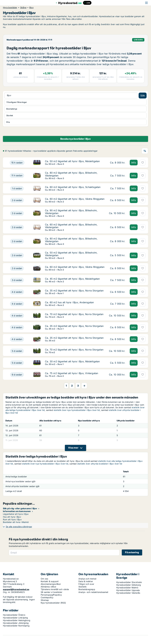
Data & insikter (86, 581)
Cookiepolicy (47, 597)
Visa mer (73, 448)
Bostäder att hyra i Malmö (16, 522)
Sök (143, 96)
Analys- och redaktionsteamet (93, 592)
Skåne (23, 8)
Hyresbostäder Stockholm (129, 582)
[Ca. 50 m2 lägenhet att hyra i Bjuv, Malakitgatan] (17, 163)
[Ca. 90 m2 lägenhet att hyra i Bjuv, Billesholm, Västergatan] (17, 213)
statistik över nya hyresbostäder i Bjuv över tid (77, 410)
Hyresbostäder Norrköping (16, 626)
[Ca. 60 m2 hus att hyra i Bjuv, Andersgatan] (17, 304)
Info (134, 163)
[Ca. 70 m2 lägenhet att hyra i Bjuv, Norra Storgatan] (17, 316)
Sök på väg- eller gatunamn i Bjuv (20, 508)
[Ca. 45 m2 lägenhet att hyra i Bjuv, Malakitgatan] (17, 280)
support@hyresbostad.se (16, 589)
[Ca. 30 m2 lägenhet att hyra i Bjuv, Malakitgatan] (17, 363)
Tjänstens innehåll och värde (55, 589)
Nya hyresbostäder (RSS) (53, 603)
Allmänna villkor (48, 587)
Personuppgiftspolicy (51, 595)
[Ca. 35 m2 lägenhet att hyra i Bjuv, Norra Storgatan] (17, 292)
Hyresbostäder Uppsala (128, 590)
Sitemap (45, 600)
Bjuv (31, 8)
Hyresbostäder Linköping (15, 618)
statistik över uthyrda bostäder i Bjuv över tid (100, 464)
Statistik (83, 587)
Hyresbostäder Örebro (14, 615)
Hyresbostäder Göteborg (129, 585)
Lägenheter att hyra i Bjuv (16, 514)
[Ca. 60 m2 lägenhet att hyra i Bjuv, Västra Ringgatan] (17, 200)
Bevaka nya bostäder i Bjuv (75, 139)
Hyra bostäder (10, 8)
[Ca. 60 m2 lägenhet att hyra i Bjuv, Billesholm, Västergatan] (17, 227)
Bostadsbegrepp (87, 589)
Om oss (44, 579)
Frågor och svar (86, 584)
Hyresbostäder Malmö (127, 588)
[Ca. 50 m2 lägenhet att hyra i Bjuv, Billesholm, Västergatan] (17, 255)
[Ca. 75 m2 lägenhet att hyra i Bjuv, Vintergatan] (17, 375)
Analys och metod (87, 579)
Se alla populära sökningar (19, 527)
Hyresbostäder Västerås (128, 593)
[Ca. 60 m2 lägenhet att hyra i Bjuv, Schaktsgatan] (17, 188)
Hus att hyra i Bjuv (12, 517)
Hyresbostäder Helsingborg (17, 620)
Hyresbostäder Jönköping (16, 623)
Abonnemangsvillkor (51, 584)
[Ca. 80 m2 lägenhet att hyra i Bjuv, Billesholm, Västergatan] (17, 175)
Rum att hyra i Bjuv (12, 519)
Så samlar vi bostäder (51, 592)
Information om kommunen (17, 511)
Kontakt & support (50, 581)
